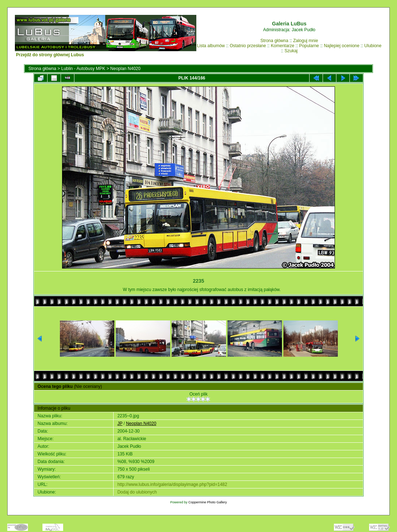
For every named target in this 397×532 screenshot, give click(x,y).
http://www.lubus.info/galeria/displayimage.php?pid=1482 (172, 484)
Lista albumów (211, 46)
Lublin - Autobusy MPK (83, 69)
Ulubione (373, 46)
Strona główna (275, 41)
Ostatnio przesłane (248, 46)
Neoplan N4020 (125, 69)
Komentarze (283, 46)
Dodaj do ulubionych (137, 492)
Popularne (309, 46)
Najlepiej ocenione (341, 46)
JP (120, 423)
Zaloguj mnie (306, 41)
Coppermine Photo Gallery (208, 502)
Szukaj (291, 51)
